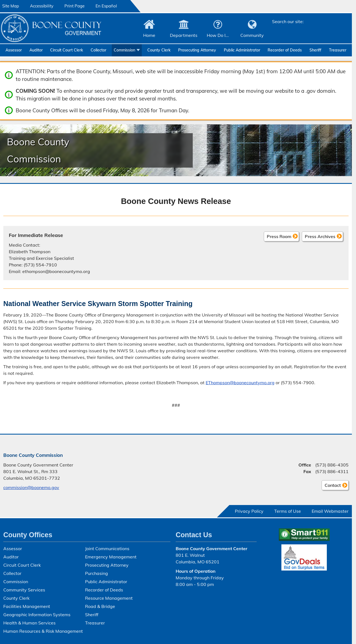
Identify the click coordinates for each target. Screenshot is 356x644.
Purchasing (97, 573)
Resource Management (109, 598)
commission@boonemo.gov (31, 487)
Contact (331, 486)
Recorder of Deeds (285, 50)
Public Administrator (242, 50)
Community (252, 35)
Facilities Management (27, 606)
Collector (98, 50)
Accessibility (42, 6)
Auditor (36, 50)
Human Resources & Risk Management (43, 631)
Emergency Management (111, 557)
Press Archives (320, 236)
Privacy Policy (249, 511)
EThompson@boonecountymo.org (240, 383)
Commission (124, 50)
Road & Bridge (100, 606)
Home (149, 35)
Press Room (279, 236)
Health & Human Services (29, 623)
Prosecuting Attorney (197, 50)
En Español (106, 6)
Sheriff (315, 50)
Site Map (11, 6)
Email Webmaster (330, 511)
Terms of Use (288, 511)
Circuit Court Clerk (66, 50)
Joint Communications (107, 549)
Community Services (24, 590)
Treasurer (338, 50)
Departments (184, 35)
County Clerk (159, 50)
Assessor (14, 50)
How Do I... (218, 35)
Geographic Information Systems (37, 615)
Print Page (74, 6)
